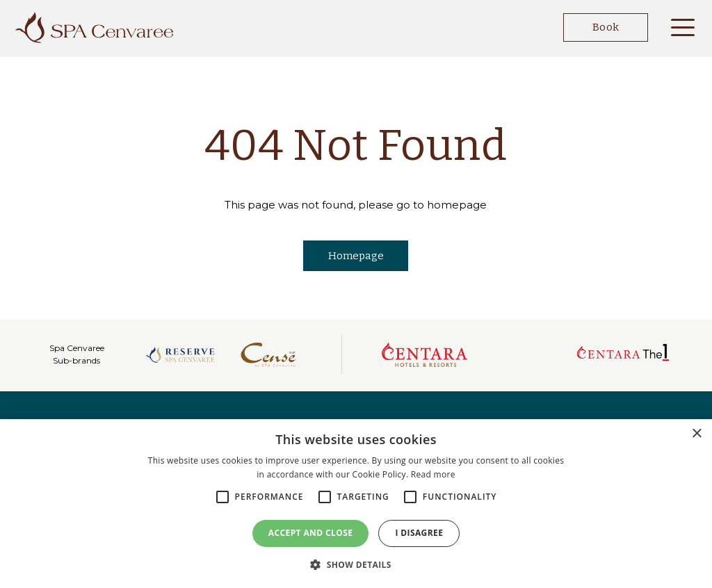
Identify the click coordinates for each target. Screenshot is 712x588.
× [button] (696, 434)
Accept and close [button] (311, 533)
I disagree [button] (419, 533)
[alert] (356, 504)
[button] (356, 564)
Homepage (356, 256)
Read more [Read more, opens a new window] (433, 474)
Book (596, 27)
